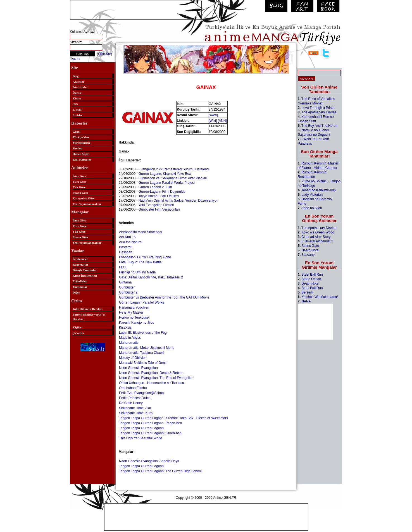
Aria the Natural (131, 242)
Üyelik (77, 93)
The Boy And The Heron (319, 126)
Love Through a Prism (318, 108)
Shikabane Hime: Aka (135, 408)
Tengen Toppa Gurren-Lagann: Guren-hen (150, 433)
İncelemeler (80, 259)
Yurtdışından (81, 143)
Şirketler (78, 333)
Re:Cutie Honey (131, 403)
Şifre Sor (105, 54)
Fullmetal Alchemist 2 (317, 241)
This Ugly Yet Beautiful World (141, 438)
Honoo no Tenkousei (134, 318)
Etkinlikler (80, 281)
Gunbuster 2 (128, 292)
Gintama (125, 282)
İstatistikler (80, 87)
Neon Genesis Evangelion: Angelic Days (149, 461)
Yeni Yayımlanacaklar (87, 204)
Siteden (78, 148)
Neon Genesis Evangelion (138, 368)
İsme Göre (79, 176)
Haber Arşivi (81, 154)
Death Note (310, 250)
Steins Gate (310, 246)
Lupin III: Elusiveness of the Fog (143, 333)
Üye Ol (75, 59)
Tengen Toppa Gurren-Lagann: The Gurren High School (160, 471)
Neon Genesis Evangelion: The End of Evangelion (156, 378)
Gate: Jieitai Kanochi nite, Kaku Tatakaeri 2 (151, 277)
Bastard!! (126, 247)
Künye (77, 98)
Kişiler (77, 327)
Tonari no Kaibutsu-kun (319, 190)
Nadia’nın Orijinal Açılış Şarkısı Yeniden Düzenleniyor (178, 201)
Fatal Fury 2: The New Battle (140, 262)
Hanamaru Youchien (134, 307)
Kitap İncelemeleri (85, 276)
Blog (76, 76)
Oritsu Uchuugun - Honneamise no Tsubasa (152, 383)
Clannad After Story (316, 237)
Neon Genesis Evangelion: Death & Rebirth (151, 373)
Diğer (76, 292)
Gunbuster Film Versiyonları (159, 209)
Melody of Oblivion (133, 358)
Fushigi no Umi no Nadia (137, 272)
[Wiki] (213, 121)
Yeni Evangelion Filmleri (156, 205)
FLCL (123, 267)
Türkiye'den (81, 137)
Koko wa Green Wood (318, 232)
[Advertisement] (136, 9)
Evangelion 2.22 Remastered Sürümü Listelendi (174, 169)
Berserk (307, 292)
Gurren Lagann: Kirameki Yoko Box (165, 174)
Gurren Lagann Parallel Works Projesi (167, 183)
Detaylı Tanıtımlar (85, 270)
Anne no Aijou (312, 208)
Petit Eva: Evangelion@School (142, 393)
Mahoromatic (129, 343)
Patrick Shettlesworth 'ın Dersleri (89, 317)
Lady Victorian (312, 195)
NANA (306, 301)
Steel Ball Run (312, 275)
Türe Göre (79, 182)
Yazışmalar (80, 287)
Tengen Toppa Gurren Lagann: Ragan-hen (150, 423)
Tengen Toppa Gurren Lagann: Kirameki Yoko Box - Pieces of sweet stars (173, 418)
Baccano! (308, 255)
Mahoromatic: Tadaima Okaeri (141, 353)
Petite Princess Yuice (135, 398)
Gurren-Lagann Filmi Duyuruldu (162, 192)
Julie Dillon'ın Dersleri (88, 309)
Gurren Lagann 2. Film (155, 187)
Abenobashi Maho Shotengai (140, 232)
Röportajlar (80, 264)
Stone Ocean (311, 279)
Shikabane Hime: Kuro (136, 413)
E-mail (77, 109)
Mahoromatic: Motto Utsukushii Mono (147, 348)
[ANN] (222, 121)
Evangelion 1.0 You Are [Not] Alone (145, 257)
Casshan (126, 252)
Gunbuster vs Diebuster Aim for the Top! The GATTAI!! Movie (164, 297)
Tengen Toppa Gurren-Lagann (141, 428)
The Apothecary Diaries (319, 112)
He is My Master (131, 312)
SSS (75, 104)
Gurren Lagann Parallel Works (141, 302)
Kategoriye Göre (84, 198)
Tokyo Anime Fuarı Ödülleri (159, 196)
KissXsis (125, 328)
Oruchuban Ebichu (133, 388)
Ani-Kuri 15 (127, 237)
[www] (213, 115)
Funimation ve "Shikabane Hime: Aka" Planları (173, 178)
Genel (77, 132)
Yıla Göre (79, 187)
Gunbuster (127, 287)
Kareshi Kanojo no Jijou (137, 323)
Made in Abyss (130, 338)
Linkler (78, 115)
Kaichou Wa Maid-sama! (320, 297)
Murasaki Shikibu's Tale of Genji (143, 363)
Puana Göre (80, 193)
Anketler (78, 82)
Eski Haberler (82, 159)
